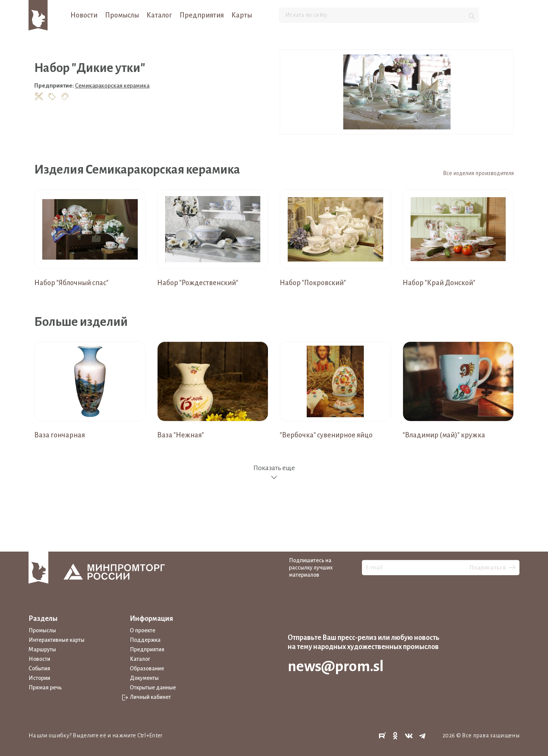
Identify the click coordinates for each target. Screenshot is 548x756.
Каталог (159, 15)
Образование (147, 668)
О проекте (143, 630)
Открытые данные (153, 687)
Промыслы (122, 15)
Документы (144, 678)
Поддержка (145, 640)
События (39, 668)
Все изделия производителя (478, 173)
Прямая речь (45, 687)
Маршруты (42, 649)
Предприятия (202, 15)
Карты (242, 15)
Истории (39, 678)
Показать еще (274, 473)
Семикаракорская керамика (112, 85)
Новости (84, 15)
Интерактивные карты (57, 640)
